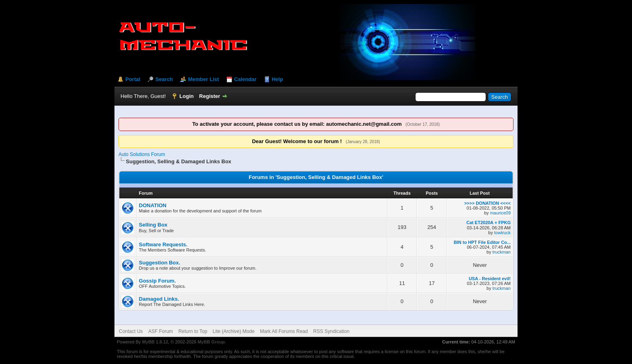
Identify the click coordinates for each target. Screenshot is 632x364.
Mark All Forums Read (284, 331)
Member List (203, 79)
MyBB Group (211, 342)
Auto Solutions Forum (142, 154)
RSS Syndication (331, 331)
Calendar (245, 79)
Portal (133, 79)
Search (164, 79)
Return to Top (193, 331)
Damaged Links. (159, 299)
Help (277, 79)
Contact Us (131, 331)
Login (186, 96)
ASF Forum (161, 331)
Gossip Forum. (158, 281)
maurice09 (500, 213)
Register (210, 96)
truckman (502, 252)
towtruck (502, 233)
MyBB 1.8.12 (155, 342)
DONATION (153, 205)
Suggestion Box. (160, 263)
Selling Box (153, 225)
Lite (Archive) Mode (234, 331)
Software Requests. (163, 244)
